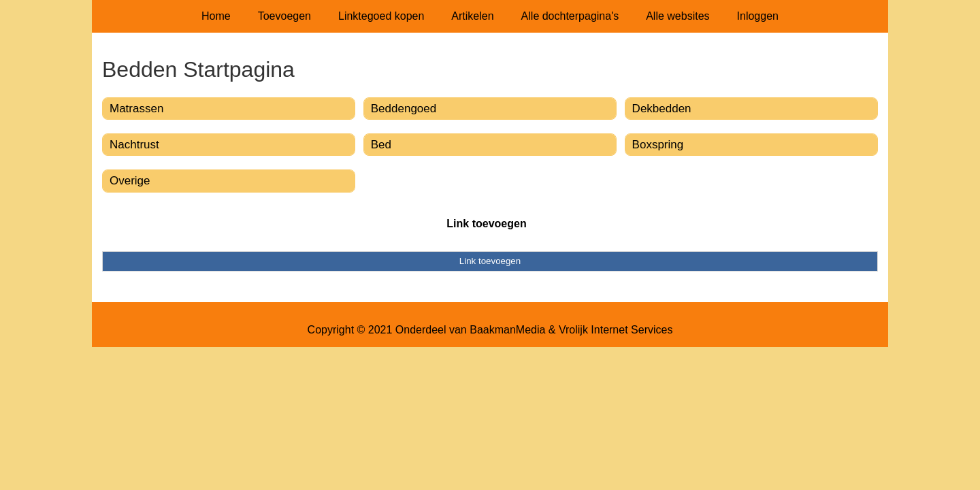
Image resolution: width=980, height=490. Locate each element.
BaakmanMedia (507, 330)
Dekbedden (662, 109)
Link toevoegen (486, 224)
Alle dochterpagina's (570, 16)
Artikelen (472, 16)
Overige (130, 181)
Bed (381, 145)
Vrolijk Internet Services (616, 330)
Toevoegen (284, 16)
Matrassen (136, 109)
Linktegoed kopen (381, 16)
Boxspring (658, 145)
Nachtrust (134, 145)
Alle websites (677, 16)
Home (216, 16)
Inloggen (758, 16)
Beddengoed (404, 109)
